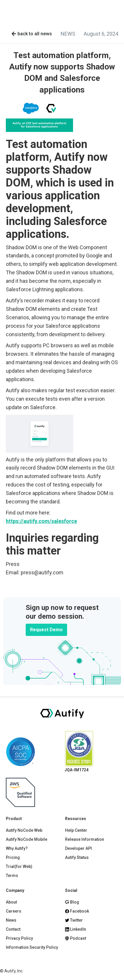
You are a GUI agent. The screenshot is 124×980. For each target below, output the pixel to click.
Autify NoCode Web (24, 830)
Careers (14, 911)
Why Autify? (17, 848)
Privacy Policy (19, 938)
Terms (12, 876)
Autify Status (77, 857)
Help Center (76, 830)
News (11, 920)
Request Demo (46, 630)
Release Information (85, 839)
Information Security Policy (32, 947)
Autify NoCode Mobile (27, 839)
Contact (13, 929)
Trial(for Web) (19, 866)
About (11, 902)
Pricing (13, 857)
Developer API (78, 848)
